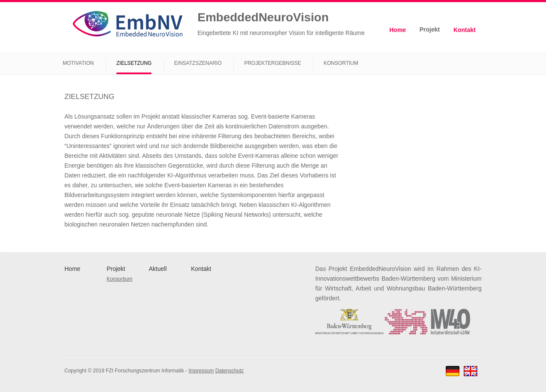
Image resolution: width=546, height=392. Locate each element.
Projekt (430, 29)
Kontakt (465, 30)
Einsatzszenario (198, 63)
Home (398, 30)
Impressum (201, 371)
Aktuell (158, 269)
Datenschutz (230, 371)
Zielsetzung (134, 63)
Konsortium (341, 63)
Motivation (78, 63)
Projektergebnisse (272, 63)
